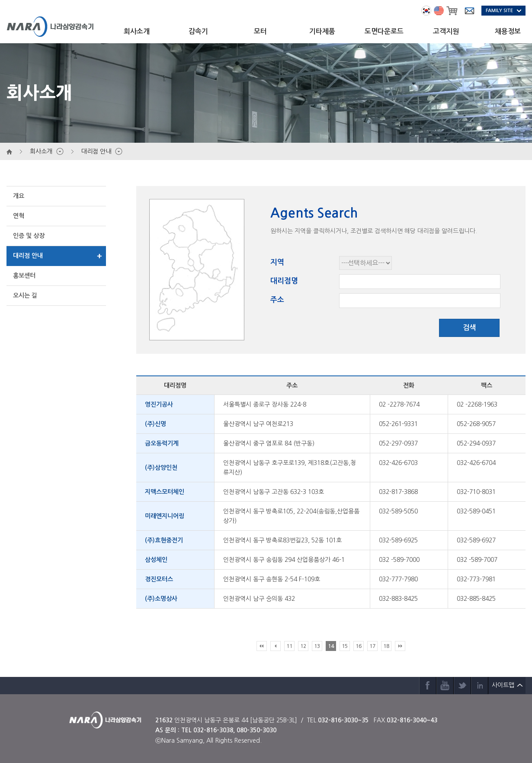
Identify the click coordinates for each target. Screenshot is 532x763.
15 (345, 646)
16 (359, 646)
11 (289, 646)
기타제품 (322, 31)
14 (331, 646)
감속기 (198, 31)
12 (303, 646)
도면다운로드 (384, 31)
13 (317, 646)
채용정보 (508, 31)
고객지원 (446, 31)
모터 (260, 31)
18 (386, 646)
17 (372, 646)
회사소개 (137, 31)
